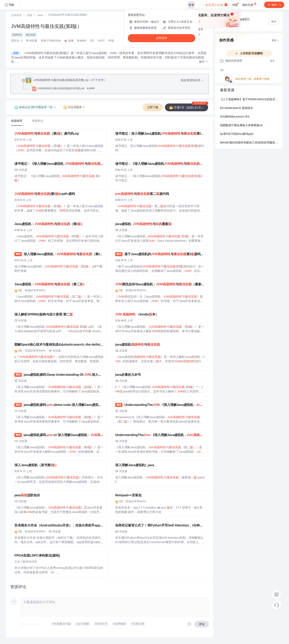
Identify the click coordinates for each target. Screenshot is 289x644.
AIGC (101, 41)
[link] (16, 15)
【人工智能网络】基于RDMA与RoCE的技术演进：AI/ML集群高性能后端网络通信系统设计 (249, 100)
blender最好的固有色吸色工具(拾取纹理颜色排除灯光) (249, 143)
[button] (204, 62)
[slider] (30, 624)
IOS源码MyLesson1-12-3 (235, 117)
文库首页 (16, 16)
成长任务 (250, 4)
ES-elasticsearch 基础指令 (237, 108)
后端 (29, 16)
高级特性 (17, 35)
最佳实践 (31, 35)
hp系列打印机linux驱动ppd (237, 134)
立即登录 (162, 38)
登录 (191, 5)
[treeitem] (113, 85)
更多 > (275, 41)
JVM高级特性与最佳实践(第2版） (46, 27)
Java (40, 16)
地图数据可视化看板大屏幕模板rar (241, 126)
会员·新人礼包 (216, 4)
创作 (274, 5)
